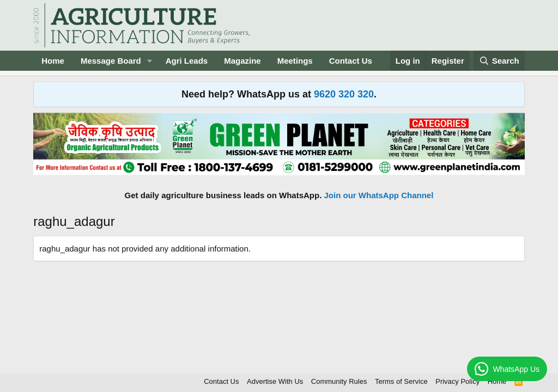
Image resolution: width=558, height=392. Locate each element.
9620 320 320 (344, 94)
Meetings (295, 61)
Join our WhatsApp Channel (379, 195)
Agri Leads (187, 61)
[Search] (499, 61)
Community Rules (339, 381)
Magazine (242, 61)
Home (53, 61)
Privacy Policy (457, 381)
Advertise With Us (275, 381)
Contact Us (351, 61)
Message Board (111, 61)
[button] (150, 61)
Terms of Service (401, 381)
